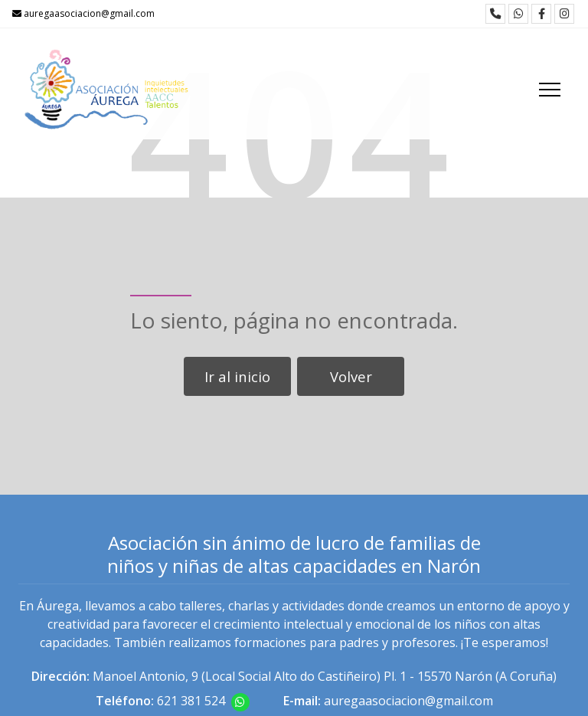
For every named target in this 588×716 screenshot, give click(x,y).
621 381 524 (191, 701)
